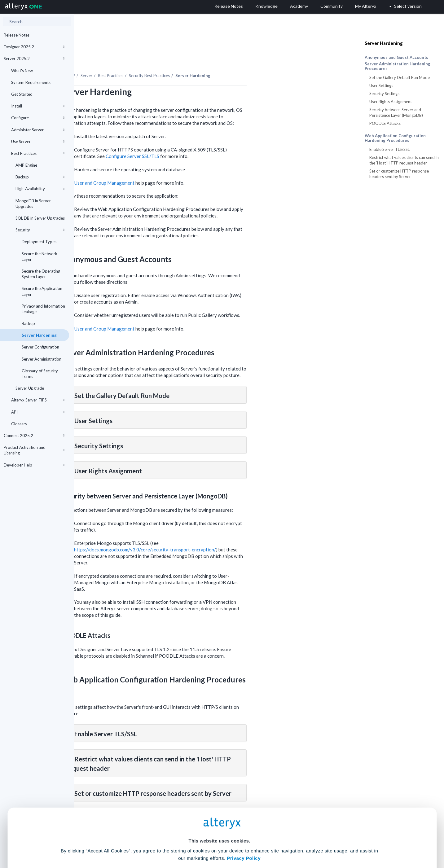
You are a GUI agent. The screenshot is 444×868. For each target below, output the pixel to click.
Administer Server (38, 130)
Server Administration (42, 359)
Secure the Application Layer (42, 291)
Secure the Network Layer (40, 256)
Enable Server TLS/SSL (389, 149)
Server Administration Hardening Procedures (398, 66)
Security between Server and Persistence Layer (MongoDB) (396, 112)
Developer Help (34, 465)
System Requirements (31, 82)
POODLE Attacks (385, 123)
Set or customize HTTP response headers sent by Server (399, 174)
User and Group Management (178, 166)
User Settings (381, 85)
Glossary (19, 424)
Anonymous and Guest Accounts (396, 57)
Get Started (22, 94)
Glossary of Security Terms (40, 374)
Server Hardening (39, 335)
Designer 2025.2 (34, 47)
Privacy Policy (244, 805)
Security (40, 230)
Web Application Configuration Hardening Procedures (395, 138)
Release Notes (17, 35)
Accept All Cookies (175, 841)
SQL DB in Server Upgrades (40, 218)
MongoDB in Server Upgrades (33, 204)
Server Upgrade (30, 388)
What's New (22, 71)
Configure (38, 118)
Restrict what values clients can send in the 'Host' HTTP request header (404, 160)
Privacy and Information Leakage (43, 309)
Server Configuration (40, 347)
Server (160, 59)
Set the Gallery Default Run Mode (400, 77)
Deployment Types (39, 242)
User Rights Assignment (391, 102)
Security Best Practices (223, 59)
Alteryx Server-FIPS (38, 400)
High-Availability (40, 189)
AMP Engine (26, 165)
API (38, 412)
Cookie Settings (219, 822)
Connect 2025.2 (34, 436)
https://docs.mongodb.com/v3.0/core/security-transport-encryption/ (219, 533)
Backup (40, 177)
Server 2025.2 (34, 59)
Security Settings (384, 94)
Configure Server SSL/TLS (207, 139)
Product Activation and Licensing (34, 450)
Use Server (38, 142)
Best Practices (38, 153)
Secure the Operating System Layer (41, 274)
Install (38, 106)
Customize (269, 841)
